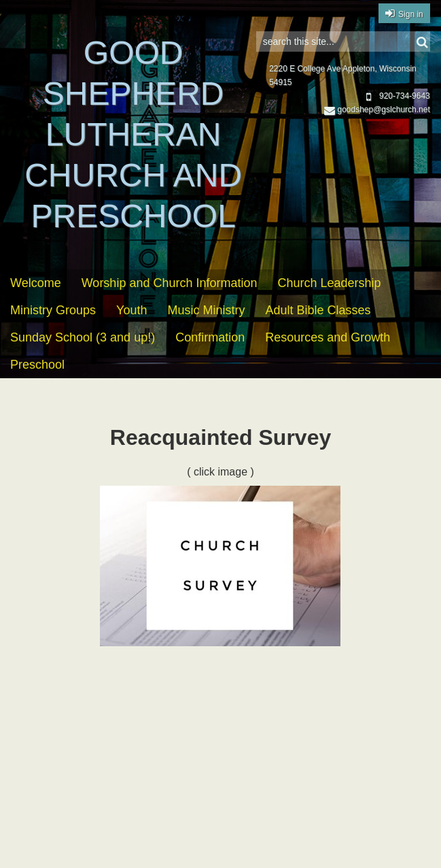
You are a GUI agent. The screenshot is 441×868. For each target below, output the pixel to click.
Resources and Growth (328, 337)
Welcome (36, 283)
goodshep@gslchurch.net (377, 110)
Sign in (411, 14)
